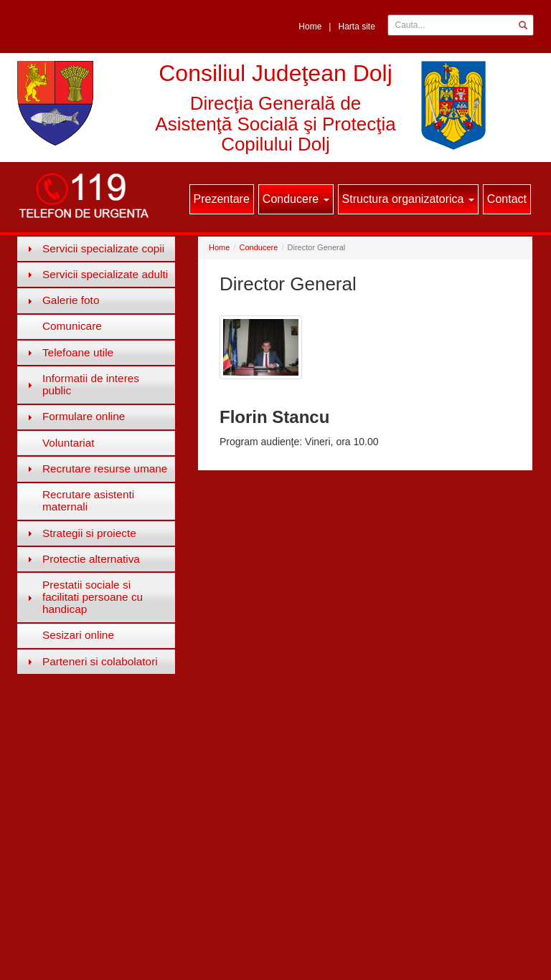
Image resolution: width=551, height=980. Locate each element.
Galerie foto (71, 300)
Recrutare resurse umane (105, 468)
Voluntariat (69, 443)
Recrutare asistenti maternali (88, 500)
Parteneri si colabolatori (100, 661)
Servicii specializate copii (103, 248)
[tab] (96, 249)
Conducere (259, 247)
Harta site (356, 27)
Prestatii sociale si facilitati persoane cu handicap (93, 597)
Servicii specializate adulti (105, 274)
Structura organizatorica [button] (408, 199)
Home (310, 27)
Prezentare (222, 199)
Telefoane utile (78, 352)
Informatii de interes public (91, 384)
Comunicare (72, 326)
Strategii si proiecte (89, 533)
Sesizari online (78, 635)
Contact (507, 199)
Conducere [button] (296, 199)
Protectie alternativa (91, 559)
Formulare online (84, 416)
